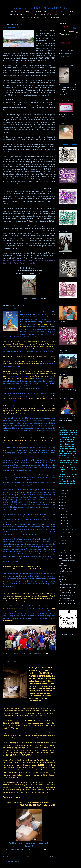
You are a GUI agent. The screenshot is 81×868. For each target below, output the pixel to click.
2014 (63, 496)
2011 (63, 505)
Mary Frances (66, 54)
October (66, 511)
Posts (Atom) (15, 861)
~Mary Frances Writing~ (41, 8)
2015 (63, 493)
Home (29, 857)
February (66, 536)
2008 (63, 543)
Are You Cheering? (11, 28)
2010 (63, 508)
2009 (63, 540)
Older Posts (52, 857)
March (65, 524)
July (64, 520)
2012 (63, 502)
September (66, 514)
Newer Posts (6, 857)
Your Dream (8, 664)
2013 (63, 499)
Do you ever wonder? (12, 309)
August (65, 517)
